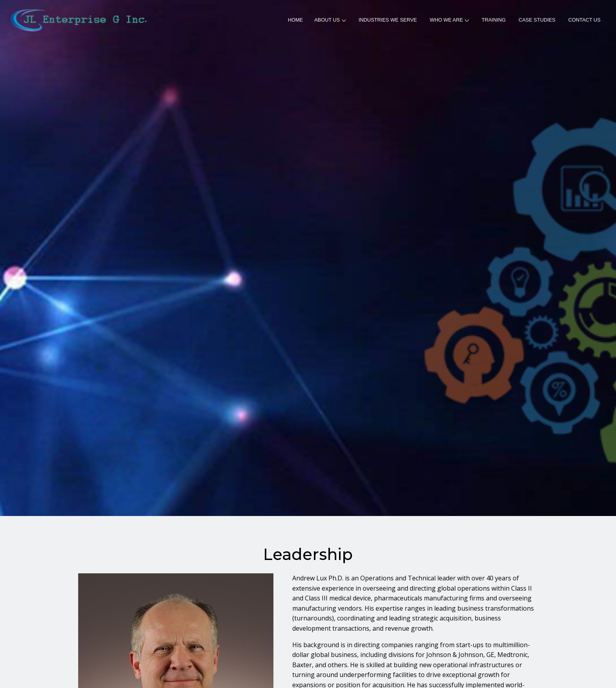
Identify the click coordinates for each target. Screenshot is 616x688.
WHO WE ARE (449, 20)
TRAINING (494, 20)
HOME (295, 20)
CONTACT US (585, 20)
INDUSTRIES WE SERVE (388, 20)
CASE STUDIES (537, 20)
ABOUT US (330, 20)
